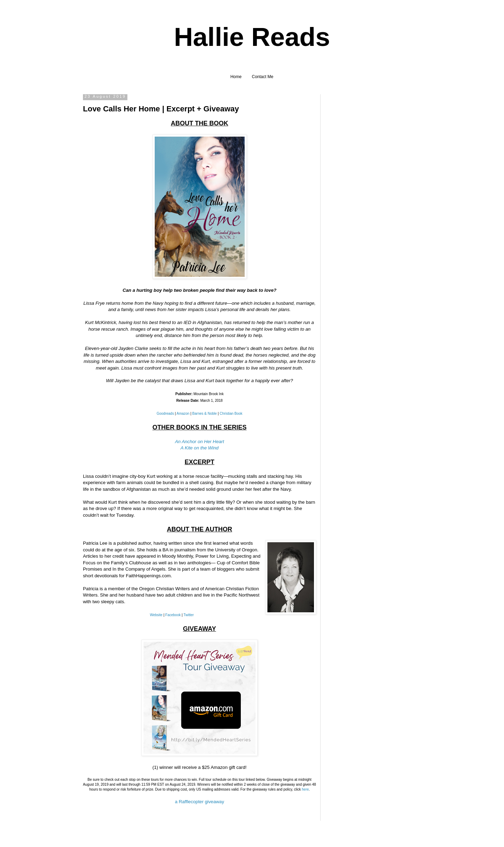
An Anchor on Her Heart (199, 442)
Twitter (188, 615)
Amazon (183, 414)
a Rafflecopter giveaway (200, 802)
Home (236, 77)
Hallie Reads (252, 37)
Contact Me (263, 77)
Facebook (173, 615)
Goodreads (165, 414)
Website (156, 615)
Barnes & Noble (204, 414)
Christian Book (231, 414)
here (305, 789)
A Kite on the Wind (200, 448)
